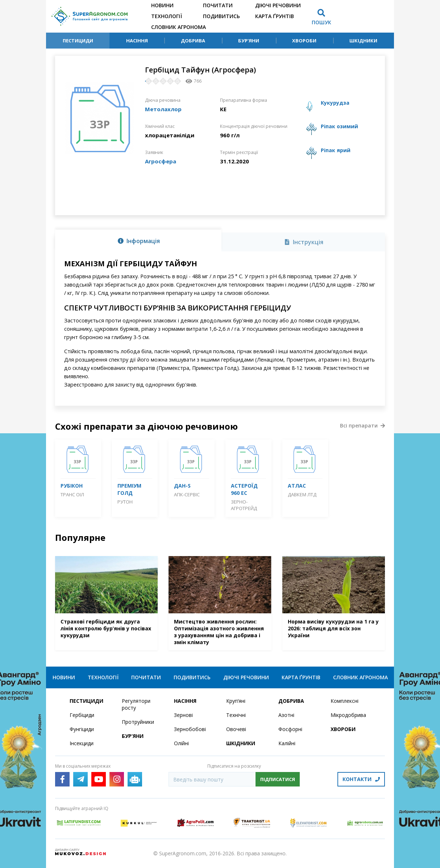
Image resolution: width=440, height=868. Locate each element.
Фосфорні (290, 729)
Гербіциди (82, 715)
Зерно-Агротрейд (244, 505)
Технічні (236, 715)
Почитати (218, 5)
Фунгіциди (82, 729)
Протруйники (138, 722)
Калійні (287, 743)
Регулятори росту (136, 704)
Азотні (286, 715)
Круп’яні (236, 701)
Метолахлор (163, 109)
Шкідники (363, 41)
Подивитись (221, 16)
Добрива (193, 41)
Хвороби (304, 41)
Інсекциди (82, 743)
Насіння (137, 41)
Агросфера (161, 161)
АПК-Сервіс (187, 494)
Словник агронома (179, 27)
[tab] (138, 241)
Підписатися (278, 779)
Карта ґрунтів (275, 16)
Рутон (125, 502)
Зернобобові (190, 729)
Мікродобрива (348, 715)
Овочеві (236, 729)
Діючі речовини (278, 5)
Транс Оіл (72, 494)
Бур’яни (249, 41)
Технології (167, 16)
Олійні (181, 743)
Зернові (183, 715)
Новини (162, 5)
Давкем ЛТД (302, 494)
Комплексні (344, 701)
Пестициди (78, 41)
